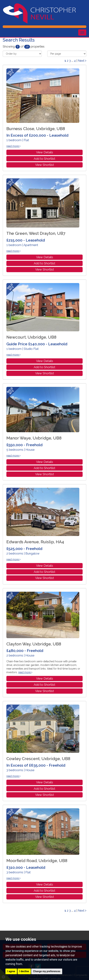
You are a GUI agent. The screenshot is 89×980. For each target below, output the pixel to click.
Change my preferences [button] (47, 971)
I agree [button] (11, 971)
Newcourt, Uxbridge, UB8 (31, 337)
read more (13, 146)
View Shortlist (45, 165)
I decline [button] (24, 971)
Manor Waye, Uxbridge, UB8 (34, 438)
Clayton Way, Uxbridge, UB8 (34, 644)
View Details (45, 152)
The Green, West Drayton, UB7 (36, 233)
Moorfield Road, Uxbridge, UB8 (37, 861)
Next (82, 61)
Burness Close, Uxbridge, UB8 (36, 129)
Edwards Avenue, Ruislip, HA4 (35, 542)
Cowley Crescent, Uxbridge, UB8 (38, 759)
